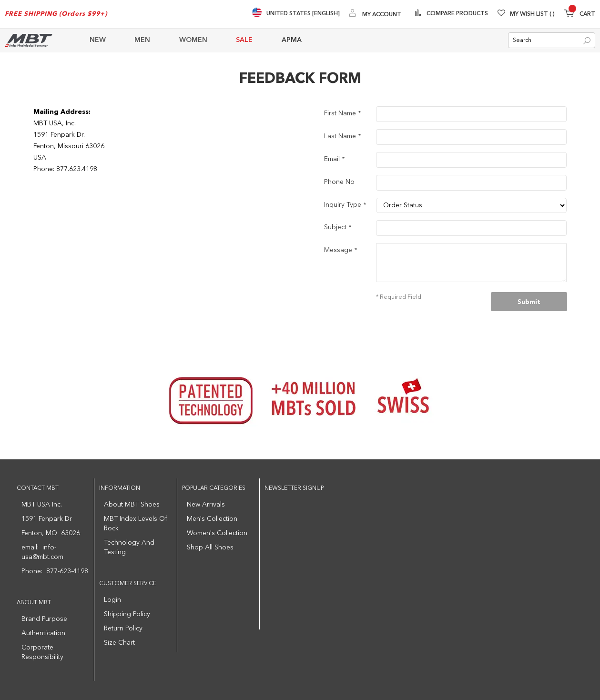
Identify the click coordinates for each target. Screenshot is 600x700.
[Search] (587, 41)
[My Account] (375, 14)
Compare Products (457, 14)
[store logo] (29, 40)
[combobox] (552, 41)
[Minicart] (580, 15)
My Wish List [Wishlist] (532, 14)
